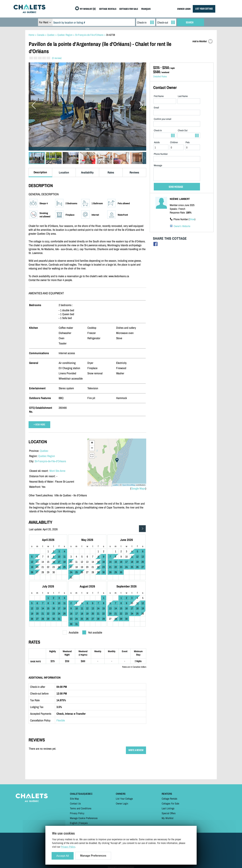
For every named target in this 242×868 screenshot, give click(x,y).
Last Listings (168, 808)
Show (192, 219)
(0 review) (57, 58)
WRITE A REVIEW (136, 750)
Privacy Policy (77, 813)
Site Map (74, 799)
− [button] (92, 448)
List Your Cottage (124, 799)
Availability (87, 172)
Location (64, 172)
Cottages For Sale (170, 803)
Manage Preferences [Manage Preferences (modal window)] (93, 856)
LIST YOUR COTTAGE (204, 9)
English (74, 823)
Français (83, 823)
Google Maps (138, 488)
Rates (111, 172)
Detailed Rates (160, 76)
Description (40, 172)
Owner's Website (182, 226)
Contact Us (75, 803)
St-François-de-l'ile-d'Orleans (50, 461)
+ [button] (92, 443)
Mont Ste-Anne (57, 471)
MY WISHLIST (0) (88, 9)
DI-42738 (111, 35)
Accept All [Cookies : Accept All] (63, 856)
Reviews (134, 172)
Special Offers (169, 813)
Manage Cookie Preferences (84, 818)
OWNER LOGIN (184, 9)
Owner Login (122, 803)
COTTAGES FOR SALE (129, 9)
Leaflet (116, 485)
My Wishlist (168, 818)
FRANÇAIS (146, 9)
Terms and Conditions (81, 808)
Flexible (61, 720)
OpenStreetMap (129, 485)
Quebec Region (47, 456)
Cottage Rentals (169, 799)
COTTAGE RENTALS (108, 9)
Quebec (44, 451)
